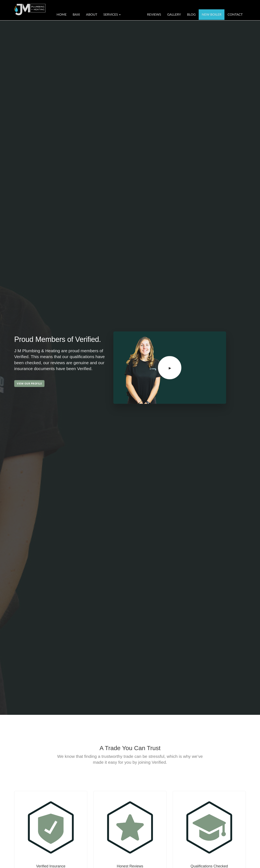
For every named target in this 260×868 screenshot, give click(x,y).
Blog (191, 14)
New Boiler (212, 14)
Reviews (154, 14)
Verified (134, 14)
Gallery (174, 14)
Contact (235, 14)
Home (62, 14)
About (92, 14)
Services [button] (112, 14)
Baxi (76, 14)
